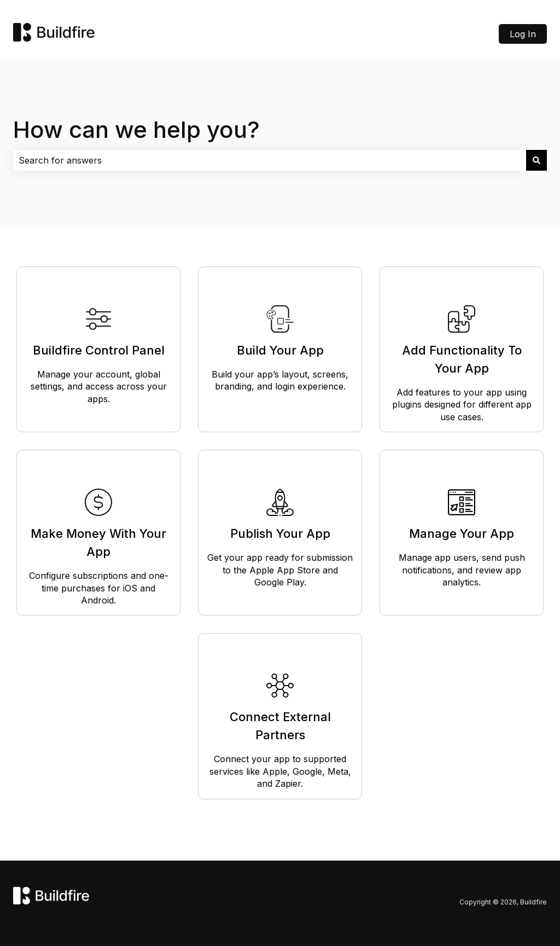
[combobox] (270, 160)
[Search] (536, 160)
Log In (523, 34)
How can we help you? (136, 129)
